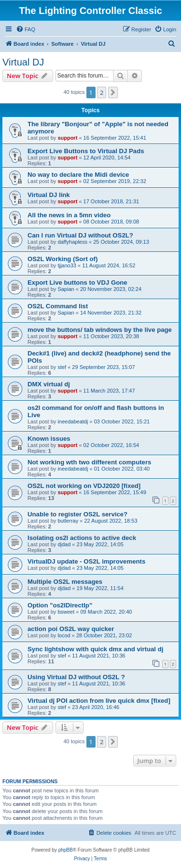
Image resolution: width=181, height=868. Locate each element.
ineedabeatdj (73, 421)
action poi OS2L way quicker (71, 629)
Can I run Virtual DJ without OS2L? (80, 235)
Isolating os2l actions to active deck (82, 538)
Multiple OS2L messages (65, 582)
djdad (64, 544)
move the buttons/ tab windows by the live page (100, 330)
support (67, 138)
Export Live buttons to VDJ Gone (77, 283)
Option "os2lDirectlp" (60, 605)
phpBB (66, 850)
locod (64, 635)
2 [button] (102, 92)
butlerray (68, 521)
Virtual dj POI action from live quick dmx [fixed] (99, 701)
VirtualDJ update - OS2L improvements (86, 561)
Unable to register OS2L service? (77, 514)
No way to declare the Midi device (78, 175)
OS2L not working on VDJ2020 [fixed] (84, 486)
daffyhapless (72, 242)
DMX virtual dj (49, 384)
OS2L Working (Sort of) (63, 259)
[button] (113, 92)
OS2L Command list (58, 306)
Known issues (49, 439)
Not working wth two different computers (89, 462)
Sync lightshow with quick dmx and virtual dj (95, 649)
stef (62, 367)
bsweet (66, 612)
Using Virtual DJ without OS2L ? (76, 677)
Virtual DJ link (49, 195)
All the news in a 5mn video (69, 215)
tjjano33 (67, 265)
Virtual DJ (23, 62)
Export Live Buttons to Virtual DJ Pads (86, 151)
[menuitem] (26, 29)
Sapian (66, 289)
